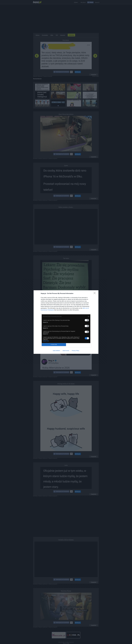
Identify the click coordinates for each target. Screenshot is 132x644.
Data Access (66, 351)
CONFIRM (54, 345)
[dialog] (66, 322)
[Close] (95, 294)
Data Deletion (56, 351)
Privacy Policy (75, 351)
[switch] (87, 320)
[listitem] (66, 316)
